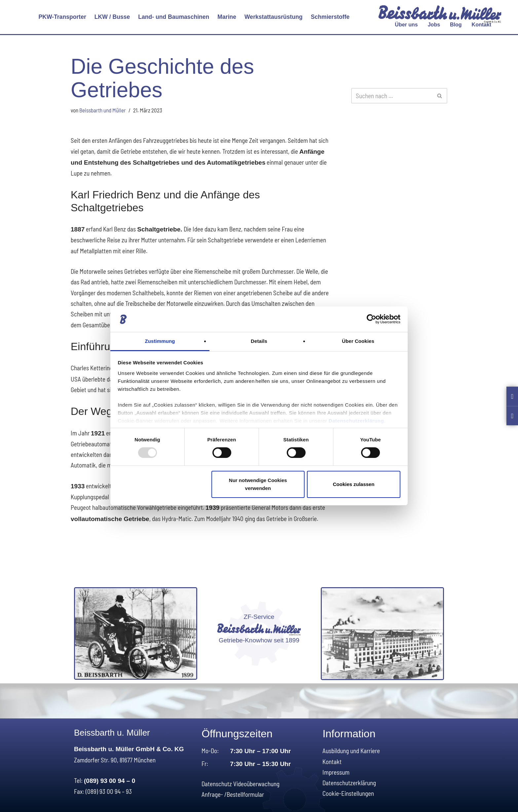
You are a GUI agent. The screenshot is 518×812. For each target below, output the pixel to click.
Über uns (406, 25)
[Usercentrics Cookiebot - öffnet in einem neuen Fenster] (371, 319)
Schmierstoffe (330, 17)
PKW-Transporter (62, 17)
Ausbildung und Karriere (351, 750)
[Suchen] (392, 96)
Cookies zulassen (353, 484)
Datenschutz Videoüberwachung (240, 782)
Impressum (336, 771)
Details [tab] (259, 341)
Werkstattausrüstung (274, 17)
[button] (62, 17)
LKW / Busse (112, 17)
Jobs (434, 25)
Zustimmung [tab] (160, 341)
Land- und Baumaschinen (174, 17)
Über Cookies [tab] (358, 341)
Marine (227, 17)
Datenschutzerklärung (356, 421)
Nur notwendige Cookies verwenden (258, 484)
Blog (456, 25)
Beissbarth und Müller (103, 110)
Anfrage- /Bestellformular (233, 793)
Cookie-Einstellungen (348, 792)
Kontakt (482, 25)
